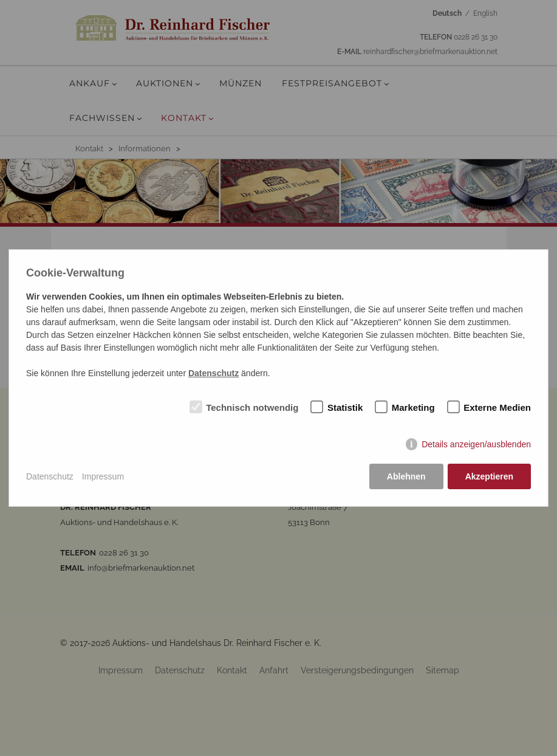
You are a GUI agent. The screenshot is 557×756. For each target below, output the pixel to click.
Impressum (103, 476)
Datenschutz (50, 476)
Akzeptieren (489, 476)
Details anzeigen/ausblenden (476, 444)
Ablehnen (406, 476)
